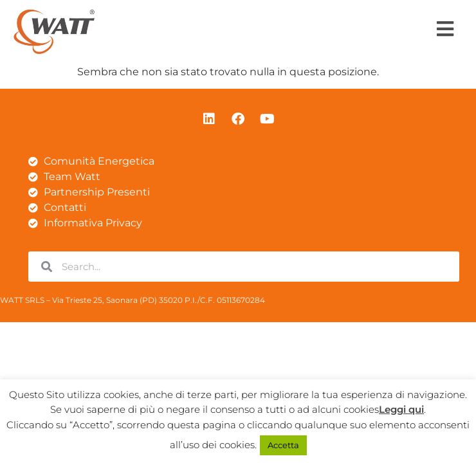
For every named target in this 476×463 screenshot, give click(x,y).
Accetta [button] (283, 445)
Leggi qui (401, 409)
